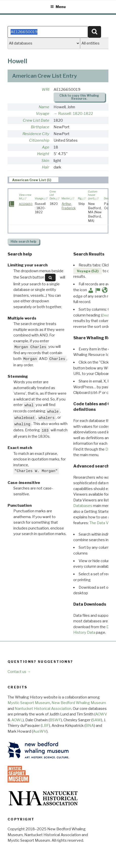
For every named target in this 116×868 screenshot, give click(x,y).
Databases (83, 506)
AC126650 (26, 204)
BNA (90, 726)
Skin (45, 161)
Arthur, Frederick (69, 206)
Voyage (43, 114)
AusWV (40, 731)
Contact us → (19, 672)
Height (43, 154)
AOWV (101, 714)
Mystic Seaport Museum (29, 703)
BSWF (55, 720)
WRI (45, 90)
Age (46, 147)
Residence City (36, 134)
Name (44, 107)
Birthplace (40, 127)
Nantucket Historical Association (43, 709)
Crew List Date (36, 120)
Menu (58, 7)
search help (24, 241)
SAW (97, 720)
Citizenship (39, 140)
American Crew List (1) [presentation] (32, 180)
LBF (45, 726)
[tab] (34, 180)
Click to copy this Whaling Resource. (79, 97)
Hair (46, 167)
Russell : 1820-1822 (76, 114)
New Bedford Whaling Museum (79, 703)
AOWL (17, 720)
